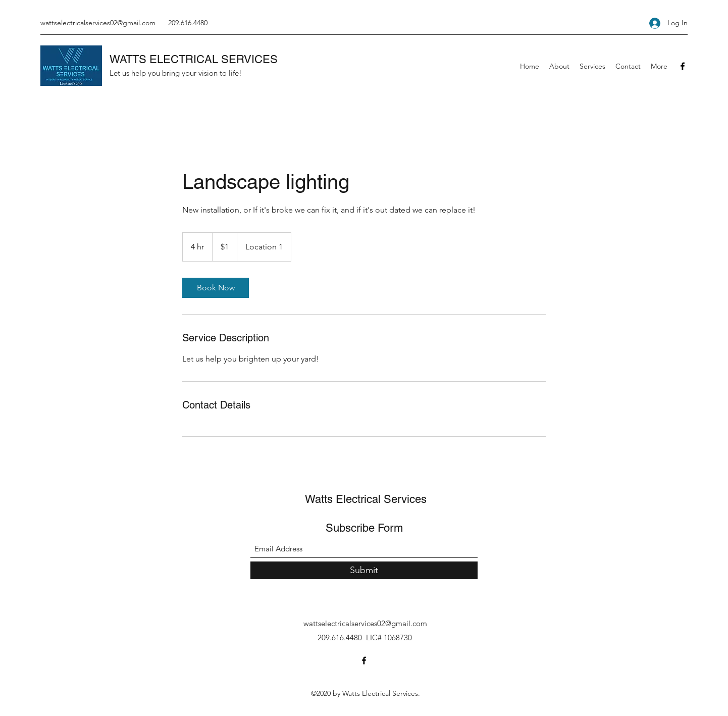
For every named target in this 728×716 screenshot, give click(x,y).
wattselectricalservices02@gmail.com (98, 23)
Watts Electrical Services (366, 499)
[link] (216, 288)
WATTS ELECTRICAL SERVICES (194, 59)
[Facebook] (683, 66)
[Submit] (364, 570)
